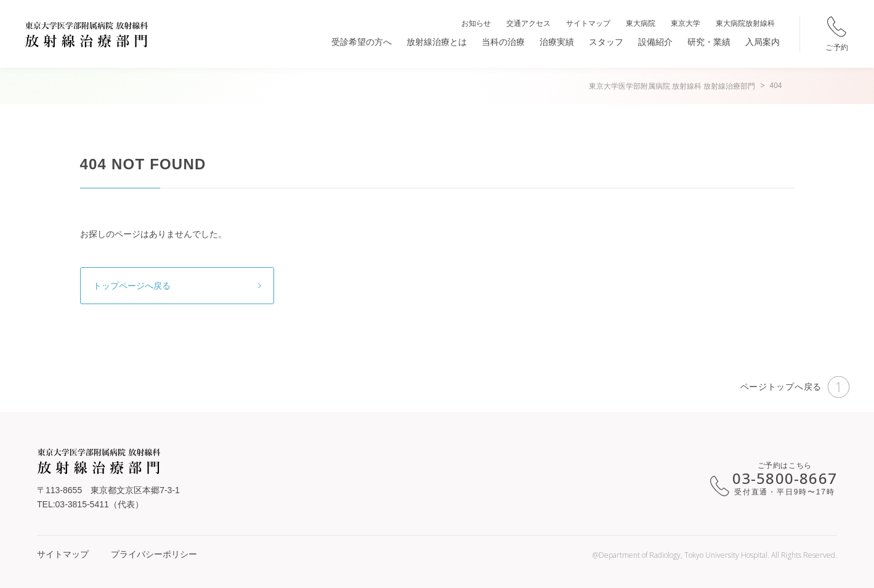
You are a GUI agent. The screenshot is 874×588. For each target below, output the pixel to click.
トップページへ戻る (132, 286)
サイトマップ (588, 23)
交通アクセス (528, 23)
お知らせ (476, 23)
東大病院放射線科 (745, 23)
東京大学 (686, 23)
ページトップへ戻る (795, 387)
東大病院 (641, 23)
